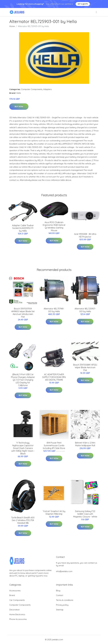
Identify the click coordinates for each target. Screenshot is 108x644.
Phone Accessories (18, 619)
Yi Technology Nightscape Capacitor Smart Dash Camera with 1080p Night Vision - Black (23, 448)
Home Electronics (17, 614)
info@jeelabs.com (64, 571)
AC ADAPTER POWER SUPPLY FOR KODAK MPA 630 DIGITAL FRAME (54, 377)
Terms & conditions (65, 600)
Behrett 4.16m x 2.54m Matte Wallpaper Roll (85, 444)
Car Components (17, 600)
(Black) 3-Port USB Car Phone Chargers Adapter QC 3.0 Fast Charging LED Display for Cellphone (23, 380)
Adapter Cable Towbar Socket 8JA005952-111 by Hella (23, 228)
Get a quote (83, 4)
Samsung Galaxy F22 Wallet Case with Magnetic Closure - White (85, 514)
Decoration (14, 610)
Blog (58, 591)
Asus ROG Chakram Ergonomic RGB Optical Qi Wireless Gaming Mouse (54, 226)
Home (12, 26)
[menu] (96, 12)
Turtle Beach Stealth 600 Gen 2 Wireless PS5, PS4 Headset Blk (23, 520)
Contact (60, 595)
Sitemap (60, 610)
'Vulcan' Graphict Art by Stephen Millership (54, 513)
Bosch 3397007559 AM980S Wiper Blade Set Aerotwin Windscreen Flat (23, 313)
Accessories (15, 591)
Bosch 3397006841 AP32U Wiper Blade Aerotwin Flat (85, 367)
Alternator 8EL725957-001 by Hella (85, 310)
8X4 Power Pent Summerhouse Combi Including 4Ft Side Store (54, 445)
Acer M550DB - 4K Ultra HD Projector (85, 235)
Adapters (48, 89)
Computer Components (32, 89)
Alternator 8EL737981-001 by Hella (54, 310)
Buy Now (19, 106)
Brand (12, 595)
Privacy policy (62, 605)
